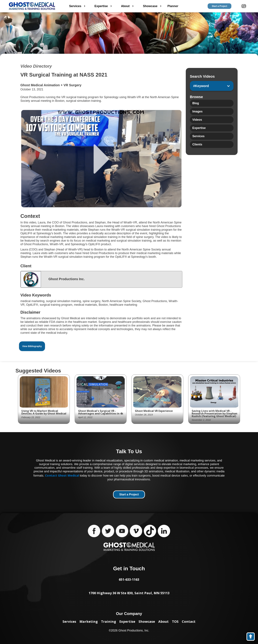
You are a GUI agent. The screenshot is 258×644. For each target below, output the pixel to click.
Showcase (147, 621)
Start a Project (220, 6)
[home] (32, 6)
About (163, 621)
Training (109, 621)
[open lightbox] (101, 159)
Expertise (127, 621)
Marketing (89, 621)
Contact (189, 621)
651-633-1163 (129, 579)
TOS (175, 621)
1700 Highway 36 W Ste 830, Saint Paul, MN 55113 (129, 593)
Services (69, 621)
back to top (252, 637)
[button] (212, 86)
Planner (176, 6)
